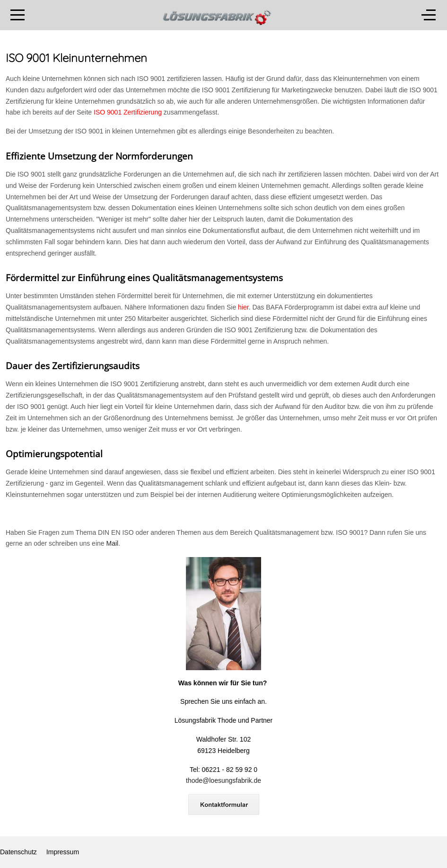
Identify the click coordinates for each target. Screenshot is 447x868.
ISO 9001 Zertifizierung (128, 112)
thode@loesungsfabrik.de (223, 780)
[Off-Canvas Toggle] (429, 15)
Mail (112, 543)
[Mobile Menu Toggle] (18, 15)
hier (243, 307)
